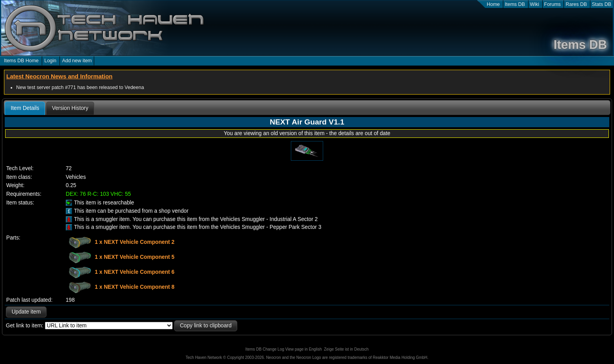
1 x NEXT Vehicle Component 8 (135, 287)
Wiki (535, 4)
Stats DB (602, 4)
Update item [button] (26, 312)
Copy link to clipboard (206, 326)
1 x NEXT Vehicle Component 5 (135, 257)
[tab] (25, 108)
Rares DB (576, 4)
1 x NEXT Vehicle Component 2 (135, 242)
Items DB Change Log (265, 349)
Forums (553, 4)
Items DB (515, 4)
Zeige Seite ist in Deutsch (346, 349)
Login (50, 61)
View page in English (304, 349)
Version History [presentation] (70, 108)
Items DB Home (21, 61)
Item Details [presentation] (25, 108)
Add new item (77, 61)
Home (493, 4)
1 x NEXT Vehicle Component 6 (135, 272)
